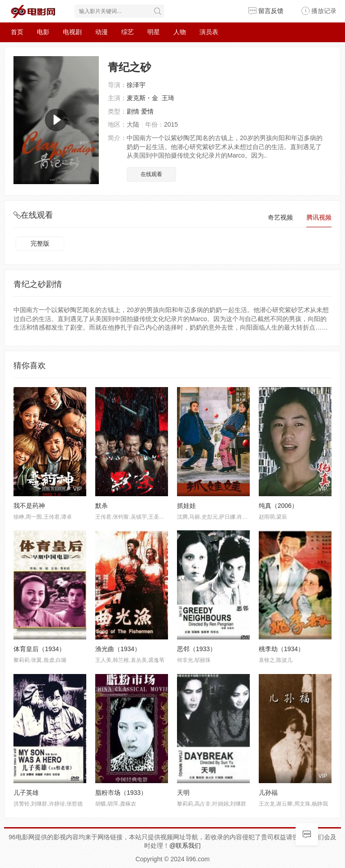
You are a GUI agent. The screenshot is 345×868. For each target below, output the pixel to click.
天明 (183, 793)
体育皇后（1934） (39, 649)
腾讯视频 (319, 217)
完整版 (40, 243)
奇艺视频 (280, 217)
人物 (180, 32)
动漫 (102, 32)
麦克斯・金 (142, 98)
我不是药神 (29, 506)
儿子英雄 (26, 793)
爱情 (147, 111)
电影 (43, 32)
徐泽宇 (136, 85)
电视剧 (72, 32)
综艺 (128, 32)
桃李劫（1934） (281, 649)
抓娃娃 (186, 506)
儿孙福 (268, 793)
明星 (154, 32)
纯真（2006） (278, 506)
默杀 (102, 506)
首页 (17, 32)
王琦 (168, 98)
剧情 (133, 111)
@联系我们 (185, 846)
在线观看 (151, 174)
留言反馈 (266, 11)
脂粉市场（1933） (121, 793)
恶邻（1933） (197, 649)
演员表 (209, 32)
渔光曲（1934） (118, 649)
